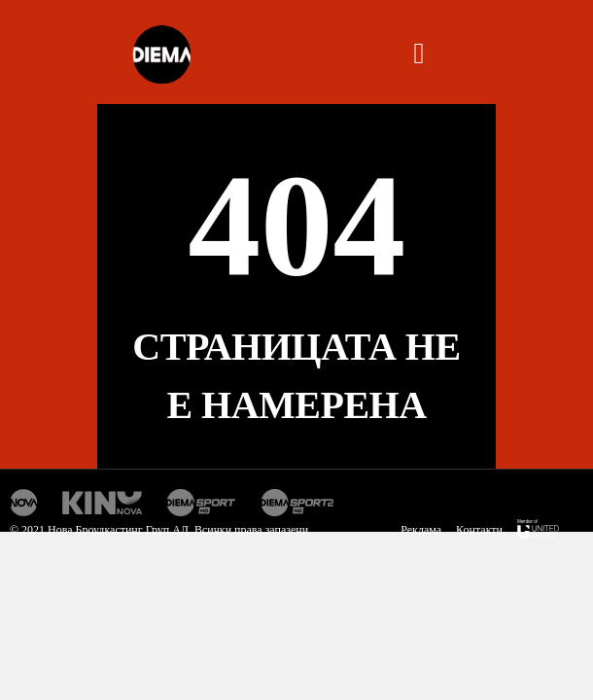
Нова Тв (24, 503)
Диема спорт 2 (298, 503)
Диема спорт (202, 503)
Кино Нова (103, 503)
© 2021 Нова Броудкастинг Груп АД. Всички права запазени (159, 530)
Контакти (479, 530)
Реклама (421, 530)
